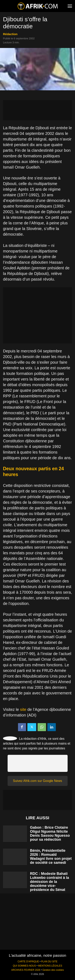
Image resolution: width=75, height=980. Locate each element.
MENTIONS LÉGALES (50, 966)
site (23, 709)
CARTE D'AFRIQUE (28, 962)
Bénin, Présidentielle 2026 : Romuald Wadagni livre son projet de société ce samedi (51, 857)
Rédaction (10, 34)
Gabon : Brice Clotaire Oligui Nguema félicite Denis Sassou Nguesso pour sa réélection (50, 833)
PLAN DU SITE (49, 962)
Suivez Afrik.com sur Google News (37, 781)
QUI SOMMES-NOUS (24, 966)
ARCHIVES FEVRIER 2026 (26, 970)
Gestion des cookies (53, 970)
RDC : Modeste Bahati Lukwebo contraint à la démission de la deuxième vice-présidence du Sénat (49, 882)
